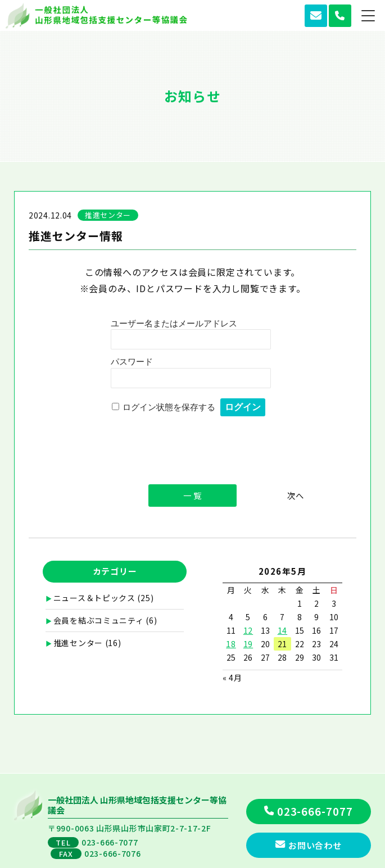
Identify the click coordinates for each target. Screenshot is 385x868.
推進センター (78, 643)
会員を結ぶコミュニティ (99, 620)
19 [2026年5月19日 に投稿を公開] (248, 644)
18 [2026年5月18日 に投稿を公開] (231, 644)
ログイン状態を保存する (169, 407)
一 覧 (192, 495)
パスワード (132, 362)
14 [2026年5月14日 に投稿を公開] (282, 630)
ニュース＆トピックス (94, 598)
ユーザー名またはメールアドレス (174, 323)
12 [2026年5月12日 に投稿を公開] (248, 630)
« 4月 (232, 678)
